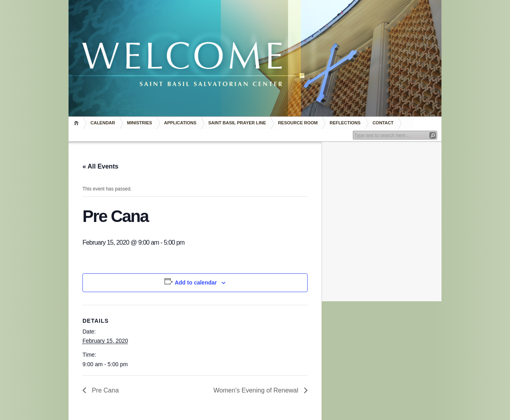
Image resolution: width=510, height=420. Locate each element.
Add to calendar (196, 283)
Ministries (140, 123)
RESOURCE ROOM (298, 123)
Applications (180, 123)
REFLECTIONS (345, 123)
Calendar (103, 123)
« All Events (100, 166)
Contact (383, 123)
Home (77, 123)
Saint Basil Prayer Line (237, 123)
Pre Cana (104, 390)
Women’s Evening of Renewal (257, 390)
